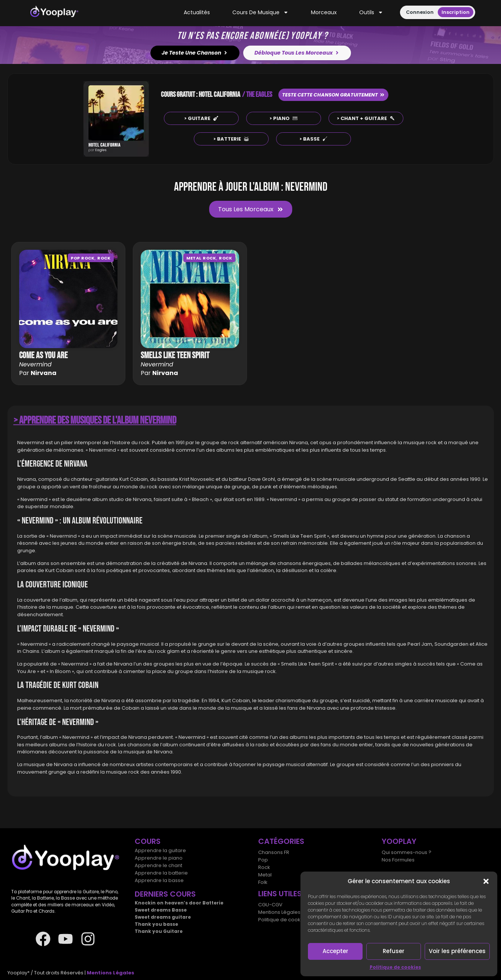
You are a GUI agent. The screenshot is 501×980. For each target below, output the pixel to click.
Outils (371, 13)
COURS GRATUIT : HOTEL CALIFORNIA (201, 95)
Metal (265, 875)
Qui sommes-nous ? (407, 852)
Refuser (394, 951)
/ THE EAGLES (257, 95)
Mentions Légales (279, 912)
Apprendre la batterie (161, 873)
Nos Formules (398, 860)
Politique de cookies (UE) (289, 920)
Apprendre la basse (159, 880)
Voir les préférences (457, 951)
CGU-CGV (270, 905)
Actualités (197, 12)
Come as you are (43, 355)
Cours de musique (260, 13)
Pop (263, 860)
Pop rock (83, 258)
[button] (486, 881)
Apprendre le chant (158, 865)
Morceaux (324, 12)
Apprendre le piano (159, 858)
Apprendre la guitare (160, 850)
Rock (104, 258)
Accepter (335, 951)
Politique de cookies (395, 967)
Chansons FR (274, 852)
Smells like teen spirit (175, 355)
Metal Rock (201, 258)
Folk (263, 882)
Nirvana (44, 373)
